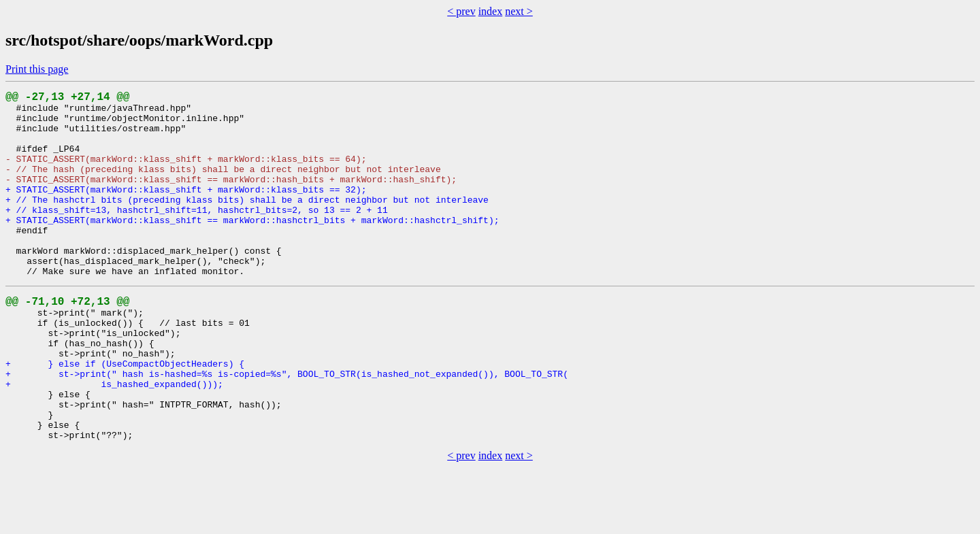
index (491, 11)
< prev (461, 11)
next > (519, 11)
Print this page (37, 69)
